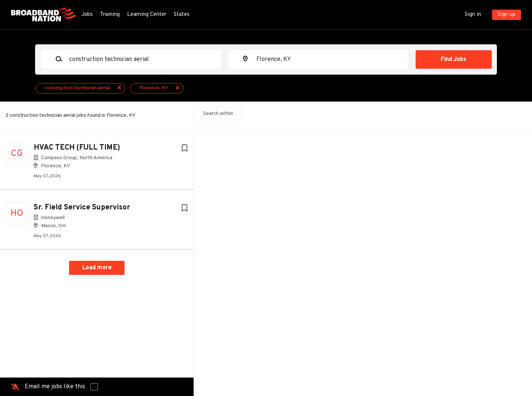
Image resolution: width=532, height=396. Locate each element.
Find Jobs (453, 59)
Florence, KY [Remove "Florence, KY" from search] (154, 88)
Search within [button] (218, 114)
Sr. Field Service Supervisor (82, 208)
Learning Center (147, 15)
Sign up (507, 15)
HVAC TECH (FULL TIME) (77, 148)
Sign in (473, 15)
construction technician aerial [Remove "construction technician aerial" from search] (77, 88)
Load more (97, 268)
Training (110, 15)
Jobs (87, 15)
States (182, 15)
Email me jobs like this (55, 387)
